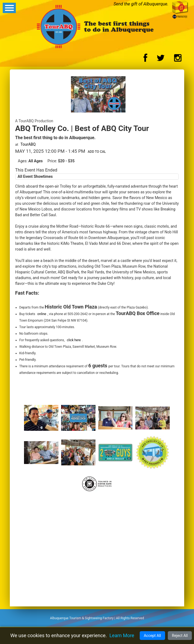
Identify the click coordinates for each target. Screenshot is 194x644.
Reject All (180, 636)
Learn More (122, 635)
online (42, 314)
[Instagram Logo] (178, 59)
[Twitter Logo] (161, 59)
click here (74, 340)
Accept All (152, 636)
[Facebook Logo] (145, 59)
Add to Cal (97, 152)
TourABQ (28, 144)
